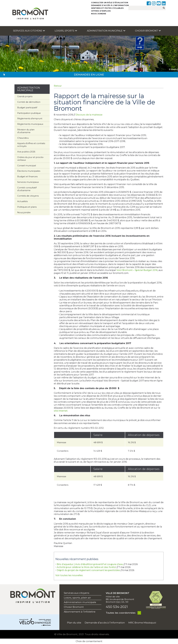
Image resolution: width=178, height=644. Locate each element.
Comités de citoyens (28, 196)
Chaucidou (23, 138)
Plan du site (74, 623)
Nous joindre (99, 14)
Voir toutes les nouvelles (69, 575)
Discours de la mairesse (89, 115)
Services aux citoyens (29, 31)
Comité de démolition (29, 102)
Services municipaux (28, 182)
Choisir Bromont (148, 31)
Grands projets (25, 96)
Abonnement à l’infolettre (80, 612)
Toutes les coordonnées (121, 613)
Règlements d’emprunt (30, 118)
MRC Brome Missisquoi (142, 623)
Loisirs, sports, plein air (77, 598)
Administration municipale (106, 31)
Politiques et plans (27, 207)
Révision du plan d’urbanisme (26, 131)
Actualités (22, 201)
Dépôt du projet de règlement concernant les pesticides (88, 570)
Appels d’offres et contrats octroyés (31, 145)
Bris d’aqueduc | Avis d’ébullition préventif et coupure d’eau (90, 564)
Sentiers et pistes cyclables (107, 8)
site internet (61, 411)
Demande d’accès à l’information (110, 5)
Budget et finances (27, 176)
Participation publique (29, 113)
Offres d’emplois (101, 11)
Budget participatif (27, 107)
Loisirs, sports (66, 31)
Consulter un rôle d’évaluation (110, 2)
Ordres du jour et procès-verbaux (31, 159)
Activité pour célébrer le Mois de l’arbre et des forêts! (86, 567)
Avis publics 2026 (26, 152)
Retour (58, 86)
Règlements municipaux (30, 124)
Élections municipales (29, 171)
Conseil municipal (27, 166)
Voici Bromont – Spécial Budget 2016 (137, 270)
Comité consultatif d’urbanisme (27, 189)
